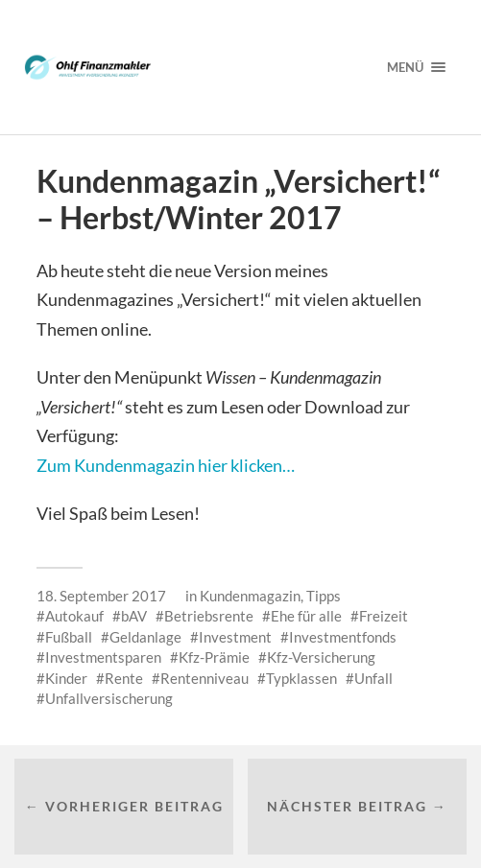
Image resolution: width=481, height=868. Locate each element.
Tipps (324, 596)
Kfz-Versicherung (321, 657)
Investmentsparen (103, 657)
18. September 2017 (101, 596)
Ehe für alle (306, 616)
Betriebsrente (209, 616)
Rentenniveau (204, 678)
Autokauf (74, 616)
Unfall (373, 678)
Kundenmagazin (250, 596)
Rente (124, 678)
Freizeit (384, 616)
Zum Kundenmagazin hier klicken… (166, 465)
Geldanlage (145, 637)
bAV (134, 616)
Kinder (66, 678)
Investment (235, 637)
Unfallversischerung (109, 698)
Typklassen (301, 678)
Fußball (69, 637)
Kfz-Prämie (214, 657)
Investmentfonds (343, 637)
